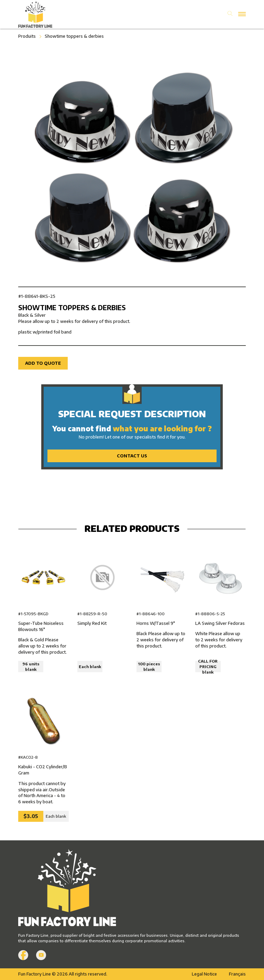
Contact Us (132, 456)
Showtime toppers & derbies (74, 36)
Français (237, 974)
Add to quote (43, 363)
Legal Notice (204, 974)
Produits (27, 36)
